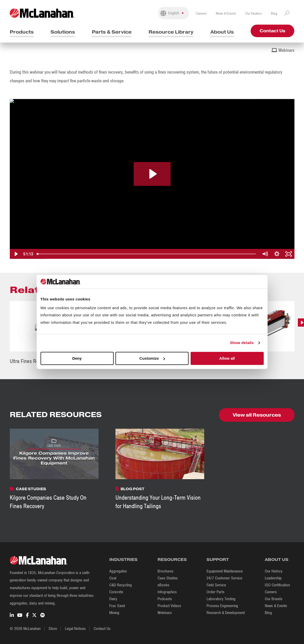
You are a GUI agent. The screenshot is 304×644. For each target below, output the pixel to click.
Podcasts (165, 599)
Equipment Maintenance (225, 571)
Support (218, 560)
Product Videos (169, 606)
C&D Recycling (121, 585)
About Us (222, 32)
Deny (77, 358)
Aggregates (118, 571)
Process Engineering (222, 606)
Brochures (165, 571)
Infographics (167, 592)
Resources (172, 560)
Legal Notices (75, 629)
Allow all (227, 358)
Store (53, 629)
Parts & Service (112, 32)
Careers (201, 13)
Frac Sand (117, 606)
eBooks (163, 585)
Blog (274, 13)
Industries (123, 560)
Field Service (216, 585)
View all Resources (257, 415)
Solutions (63, 32)
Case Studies (168, 578)
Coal (113, 578)
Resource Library (171, 32)
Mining (114, 613)
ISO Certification (277, 585)
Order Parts (215, 592)
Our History (274, 571)
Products (22, 32)
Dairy (113, 599)
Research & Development (226, 613)
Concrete (116, 592)
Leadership (273, 578)
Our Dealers (253, 13)
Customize (152, 358)
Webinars (165, 613)
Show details (242, 343)
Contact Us (272, 31)
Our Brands (274, 599)
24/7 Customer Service (224, 578)
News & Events (226, 13)
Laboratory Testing (221, 599)
